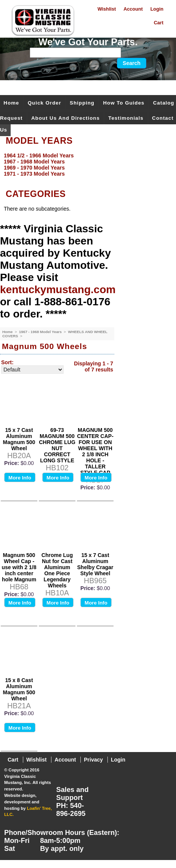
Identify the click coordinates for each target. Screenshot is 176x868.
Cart (159, 23)
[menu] (86, 165)
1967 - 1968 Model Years (41, 332)
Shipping (82, 103)
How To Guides (124, 103)
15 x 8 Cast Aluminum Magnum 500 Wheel (19, 689)
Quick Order (45, 103)
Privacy (93, 760)
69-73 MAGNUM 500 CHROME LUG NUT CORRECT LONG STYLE (57, 445)
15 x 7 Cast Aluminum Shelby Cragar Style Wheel (95, 564)
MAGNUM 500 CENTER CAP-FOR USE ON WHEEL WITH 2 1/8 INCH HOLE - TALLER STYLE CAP (95, 451)
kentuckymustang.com (58, 290)
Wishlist (107, 9)
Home (11, 103)
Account (133, 9)
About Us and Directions (66, 118)
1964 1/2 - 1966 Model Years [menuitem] (39, 156)
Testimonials (126, 118)
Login (157, 9)
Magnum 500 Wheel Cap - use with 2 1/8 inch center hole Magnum (19, 567)
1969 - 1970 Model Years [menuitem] (34, 168)
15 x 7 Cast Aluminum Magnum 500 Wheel (19, 439)
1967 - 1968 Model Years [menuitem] (34, 162)
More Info (20, 478)
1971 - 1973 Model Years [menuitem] (34, 174)
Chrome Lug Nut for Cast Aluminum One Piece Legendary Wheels (57, 570)
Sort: (7, 362)
